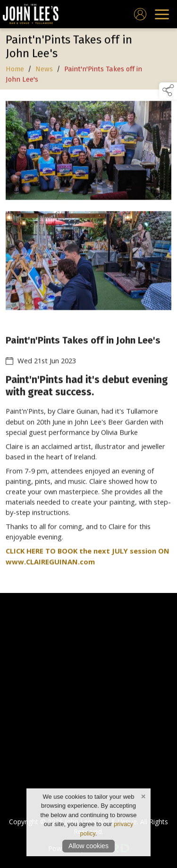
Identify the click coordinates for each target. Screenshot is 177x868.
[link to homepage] (31, 14)
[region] (88, 341)
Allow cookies (88, 846)
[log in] (140, 14)
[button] (168, 91)
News (44, 70)
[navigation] (162, 14)
